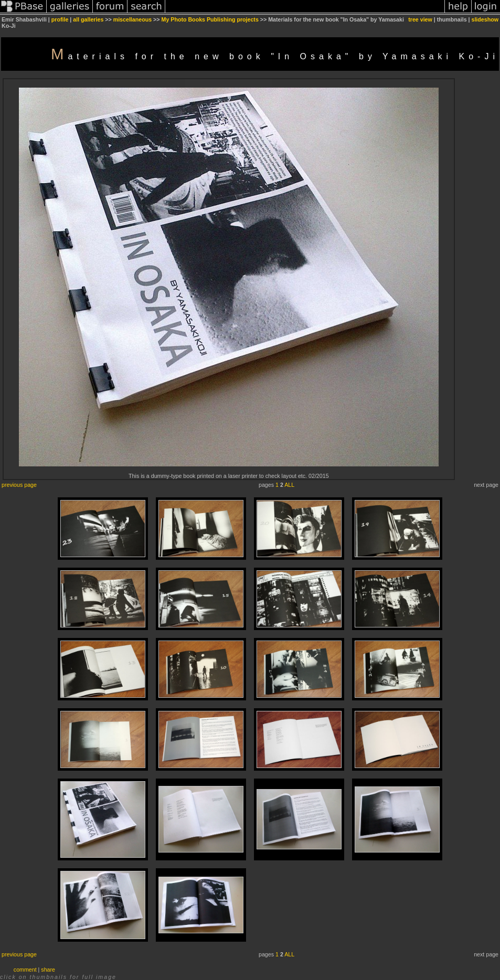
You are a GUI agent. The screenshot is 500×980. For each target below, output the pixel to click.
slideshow (485, 19)
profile (60, 19)
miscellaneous (132, 19)
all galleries (88, 19)
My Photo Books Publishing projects (210, 19)
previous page (19, 485)
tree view (420, 19)
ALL (289, 485)
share (48, 970)
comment (25, 970)
